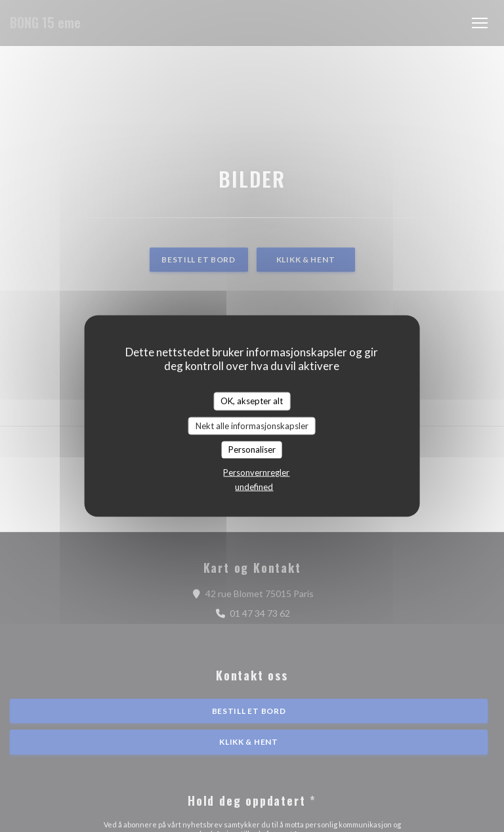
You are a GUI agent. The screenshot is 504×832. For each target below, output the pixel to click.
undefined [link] (254, 486)
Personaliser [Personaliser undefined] (252, 449)
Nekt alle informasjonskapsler (252, 425)
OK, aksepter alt (252, 401)
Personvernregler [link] (256, 472)
